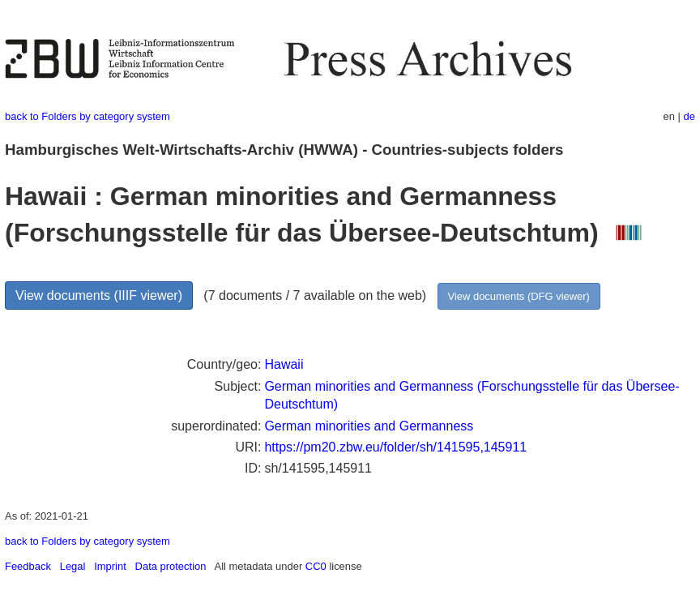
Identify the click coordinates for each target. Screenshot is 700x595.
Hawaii (284, 364)
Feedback (28, 566)
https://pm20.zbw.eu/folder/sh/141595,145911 (395, 447)
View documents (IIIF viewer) (99, 295)
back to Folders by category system (87, 116)
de (689, 116)
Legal (73, 566)
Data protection (171, 566)
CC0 (316, 566)
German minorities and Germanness (369, 426)
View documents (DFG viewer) (519, 296)
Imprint (110, 566)
